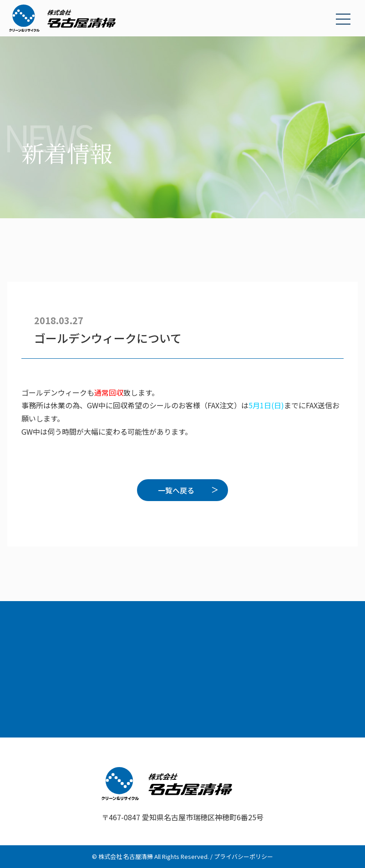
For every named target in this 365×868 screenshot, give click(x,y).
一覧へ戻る (176, 490)
